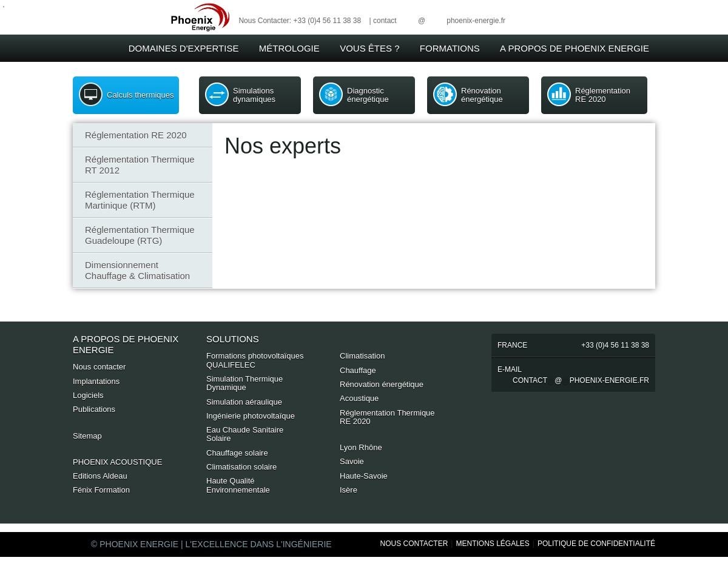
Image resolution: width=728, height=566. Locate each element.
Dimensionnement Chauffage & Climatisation (137, 270)
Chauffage (358, 370)
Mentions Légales (492, 544)
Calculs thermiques (140, 95)
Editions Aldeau (100, 476)
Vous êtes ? (369, 48)
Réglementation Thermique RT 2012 (140, 165)
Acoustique (359, 398)
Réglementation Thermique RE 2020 (387, 417)
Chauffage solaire (237, 453)
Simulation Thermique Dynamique (244, 383)
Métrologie (289, 48)
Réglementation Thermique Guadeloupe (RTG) (140, 235)
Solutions (233, 339)
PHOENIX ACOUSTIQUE (117, 462)
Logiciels (88, 395)
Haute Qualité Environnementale (238, 485)
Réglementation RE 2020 (603, 95)
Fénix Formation (101, 490)
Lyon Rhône (361, 447)
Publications (94, 409)
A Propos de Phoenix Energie (575, 48)
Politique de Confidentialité (596, 544)
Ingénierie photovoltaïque (251, 416)
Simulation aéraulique (244, 402)
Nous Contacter (414, 544)
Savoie (352, 461)
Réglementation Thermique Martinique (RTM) (140, 200)
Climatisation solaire (241, 467)
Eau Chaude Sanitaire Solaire (245, 434)
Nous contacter (99, 367)
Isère (349, 490)
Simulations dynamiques (254, 95)
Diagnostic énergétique (368, 95)
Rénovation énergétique (482, 95)
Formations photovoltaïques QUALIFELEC (255, 360)
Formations (450, 48)
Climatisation (362, 356)
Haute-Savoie (364, 476)
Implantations (96, 381)
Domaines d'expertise (184, 48)
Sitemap (87, 436)
